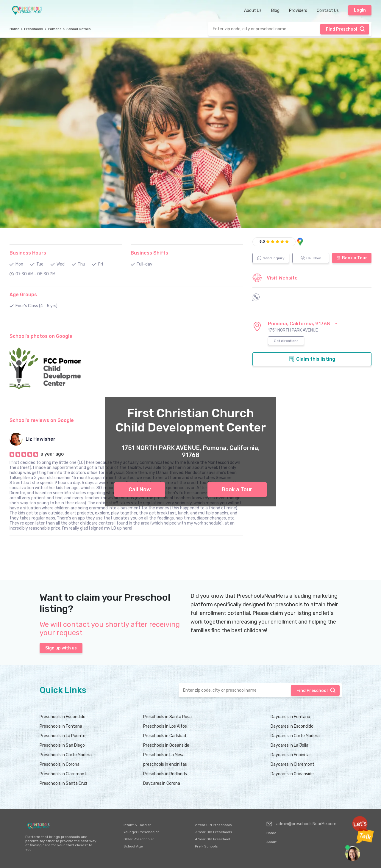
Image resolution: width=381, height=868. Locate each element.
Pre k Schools (206, 846)
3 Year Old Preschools (214, 832)
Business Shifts (149, 253)
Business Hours (28, 253)
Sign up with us (61, 648)
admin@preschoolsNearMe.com (301, 824)
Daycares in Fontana (290, 717)
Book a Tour (237, 489)
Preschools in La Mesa (164, 755)
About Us (253, 11)
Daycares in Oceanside (292, 774)
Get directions (286, 341)
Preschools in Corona (60, 764)
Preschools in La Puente (63, 736)
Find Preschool (346, 29)
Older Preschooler (139, 839)
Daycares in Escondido (292, 726)
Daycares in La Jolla (289, 745)
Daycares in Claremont (292, 764)
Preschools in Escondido (63, 717)
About (271, 842)
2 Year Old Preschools (213, 825)
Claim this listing (312, 359)
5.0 (262, 241)
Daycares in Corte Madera (295, 736)
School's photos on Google (41, 336)
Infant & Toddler (137, 825)
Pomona (55, 29)
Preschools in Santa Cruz (64, 783)
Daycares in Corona (162, 783)
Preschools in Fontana (61, 726)
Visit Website (275, 278)
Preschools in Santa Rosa (167, 717)
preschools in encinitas (165, 764)
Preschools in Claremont (63, 774)
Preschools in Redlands (165, 774)
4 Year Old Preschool (213, 839)
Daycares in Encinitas (291, 755)
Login (360, 10)
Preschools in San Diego (62, 745)
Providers (298, 11)
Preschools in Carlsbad (165, 736)
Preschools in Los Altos (165, 726)
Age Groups (23, 295)
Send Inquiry (271, 258)
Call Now (140, 489)
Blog (275, 11)
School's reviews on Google (42, 420)
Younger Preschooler (141, 832)
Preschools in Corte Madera (66, 755)
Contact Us (328, 11)
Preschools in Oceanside (166, 745)
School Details (79, 29)
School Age (133, 846)
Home (14, 29)
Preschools (34, 29)
